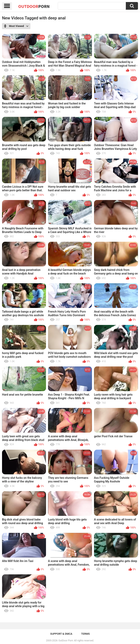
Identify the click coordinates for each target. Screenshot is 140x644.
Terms (85, 634)
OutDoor (34, 6)
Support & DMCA (61, 634)
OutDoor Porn (66, 641)
